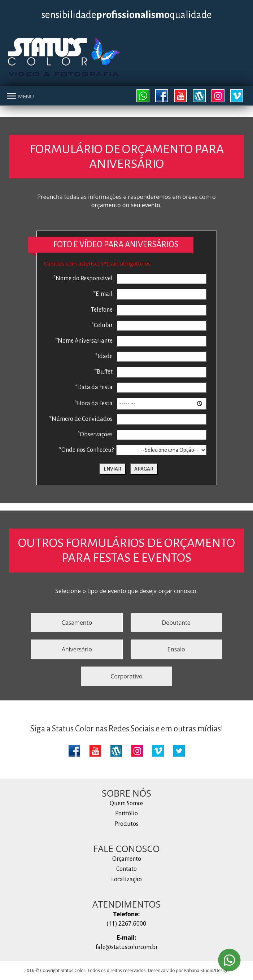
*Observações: (95, 435)
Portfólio (126, 814)
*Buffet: (104, 372)
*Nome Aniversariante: (84, 341)
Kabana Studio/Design (206, 970)
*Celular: (102, 325)
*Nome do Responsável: (83, 279)
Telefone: (102, 310)
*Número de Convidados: (81, 419)
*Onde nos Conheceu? (86, 450)
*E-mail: (103, 294)
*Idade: (104, 356)
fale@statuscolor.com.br (127, 947)
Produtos (126, 824)
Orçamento (127, 859)
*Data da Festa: (94, 387)
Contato (126, 869)
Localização (126, 879)
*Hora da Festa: (94, 404)
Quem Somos (127, 803)
